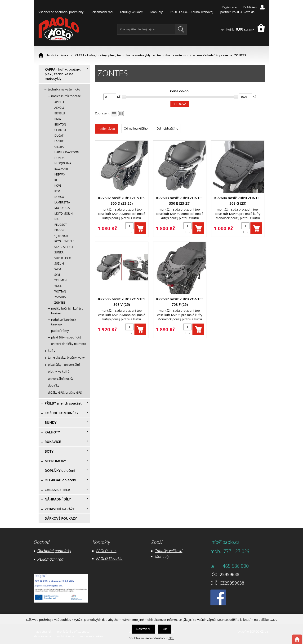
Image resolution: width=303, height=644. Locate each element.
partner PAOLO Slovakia (237, 12)
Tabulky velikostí (131, 12)
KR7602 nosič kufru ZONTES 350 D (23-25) (122, 200)
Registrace (229, 7)
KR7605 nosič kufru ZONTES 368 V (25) (122, 302)
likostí (177, 551)
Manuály (156, 12)
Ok (165, 629)
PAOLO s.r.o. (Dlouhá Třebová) (191, 12)
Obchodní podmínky (54, 551)
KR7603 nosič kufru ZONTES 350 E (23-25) (180, 200)
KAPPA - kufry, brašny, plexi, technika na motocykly (113, 55)
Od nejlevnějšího (136, 128)
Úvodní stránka (57, 55)
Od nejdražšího (167, 128)
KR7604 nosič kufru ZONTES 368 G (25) (238, 200)
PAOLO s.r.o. (106, 551)
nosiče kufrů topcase (212, 55)
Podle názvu (106, 129)
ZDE (171, 638)
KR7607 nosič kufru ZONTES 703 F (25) (180, 302)
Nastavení (143, 629)
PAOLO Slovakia (109, 558)
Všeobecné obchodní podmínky (61, 12)
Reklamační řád (101, 12)
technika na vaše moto (174, 55)
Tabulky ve (164, 551)
